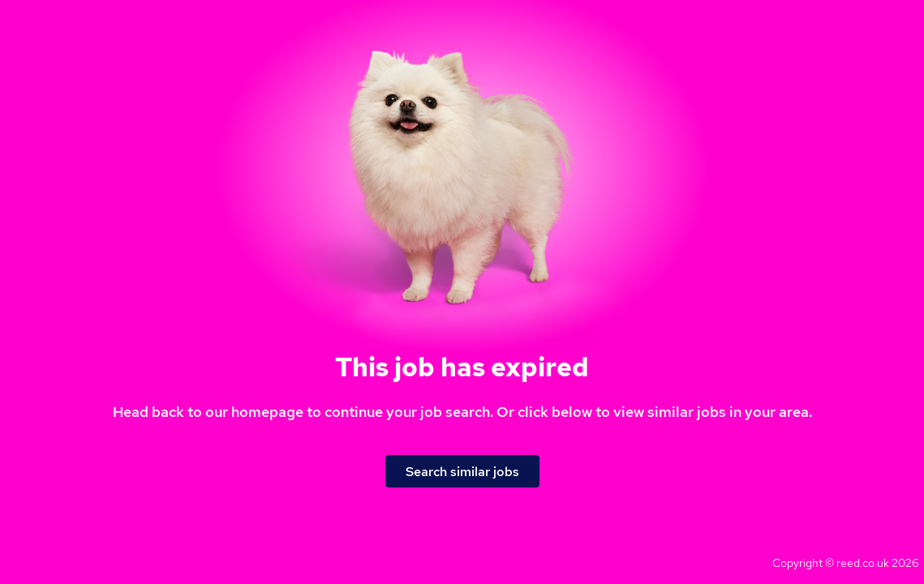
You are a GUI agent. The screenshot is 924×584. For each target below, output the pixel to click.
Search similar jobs (462, 472)
